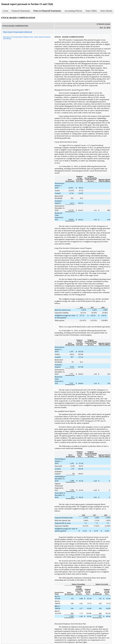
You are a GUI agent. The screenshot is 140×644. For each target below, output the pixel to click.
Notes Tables (91, 11)
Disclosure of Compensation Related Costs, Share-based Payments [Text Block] (27, 38)
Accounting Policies (73, 11)
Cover (6, 11)
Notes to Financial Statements (47, 11)
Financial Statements (21, 11)
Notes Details (106, 11)
